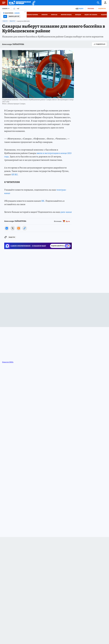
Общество (12, 21)
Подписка (102, 8)
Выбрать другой (14, 16)
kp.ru (68, 221)
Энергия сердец (66, 15)
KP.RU (15, 175)
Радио (81, 8)
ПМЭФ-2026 (54, 15)
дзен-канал (66, 212)
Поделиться (99, 44)
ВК (43, 201)
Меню (3, 3)
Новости (44, 15)
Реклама (91, 8)
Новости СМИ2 (8, 362)
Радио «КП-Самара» (91, 15)
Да (5, 16)
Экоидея (78, 15)
